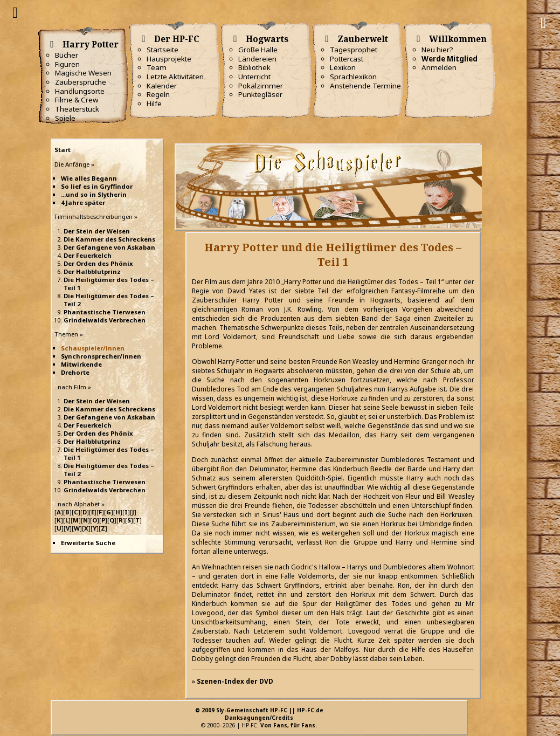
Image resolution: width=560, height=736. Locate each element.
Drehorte (75, 372)
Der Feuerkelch (88, 255)
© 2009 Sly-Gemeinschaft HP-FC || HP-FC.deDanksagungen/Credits (259, 714)
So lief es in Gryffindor (97, 186)
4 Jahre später (83, 202)
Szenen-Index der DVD (235, 681)
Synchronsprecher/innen (101, 356)
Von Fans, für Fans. (289, 725)
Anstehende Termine (365, 86)
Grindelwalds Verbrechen (105, 320)
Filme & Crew (77, 100)
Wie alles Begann (89, 178)
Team (157, 67)
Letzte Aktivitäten (175, 77)
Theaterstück (77, 109)
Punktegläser (260, 94)
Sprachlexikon (353, 77)
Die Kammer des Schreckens (109, 239)
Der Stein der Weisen (97, 231)
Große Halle (258, 50)
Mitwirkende (81, 364)
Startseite (163, 50)
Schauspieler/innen (93, 348)
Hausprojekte (169, 59)
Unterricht (254, 77)
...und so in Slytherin (94, 194)
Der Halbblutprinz (92, 271)
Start (63, 150)
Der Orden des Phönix (98, 263)
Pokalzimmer (261, 86)
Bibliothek (254, 67)
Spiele (65, 118)
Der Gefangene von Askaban (109, 247)
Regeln (158, 94)
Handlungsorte (80, 91)
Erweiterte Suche (88, 543)
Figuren (67, 64)
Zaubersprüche (81, 82)
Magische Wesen (83, 73)
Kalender (162, 86)
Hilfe (154, 104)
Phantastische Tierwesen (105, 312)
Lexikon (343, 67)
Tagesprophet (354, 50)
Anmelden (439, 67)
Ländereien (257, 59)
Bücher (67, 55)
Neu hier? (437, 50)
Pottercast (347, 59)
